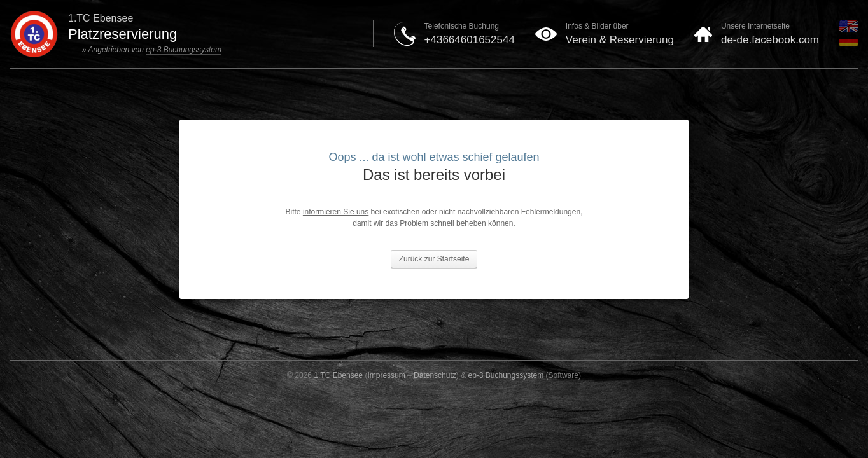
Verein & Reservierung (620, 40)
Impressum (386, 375)
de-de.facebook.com (770, 40)
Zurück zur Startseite (434, 259)
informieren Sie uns (336, 212)
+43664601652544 (470, 40)
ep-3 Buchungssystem (184, 50)
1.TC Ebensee (338, 375)
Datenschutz (435, 375)
